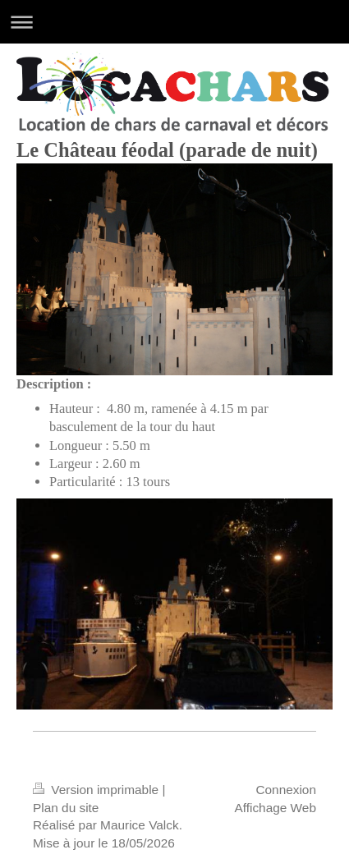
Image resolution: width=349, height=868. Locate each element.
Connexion (286, 790)
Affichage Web (275, 808)
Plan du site (66, 808)
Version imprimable (97, 790)
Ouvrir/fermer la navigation (174, 22)
